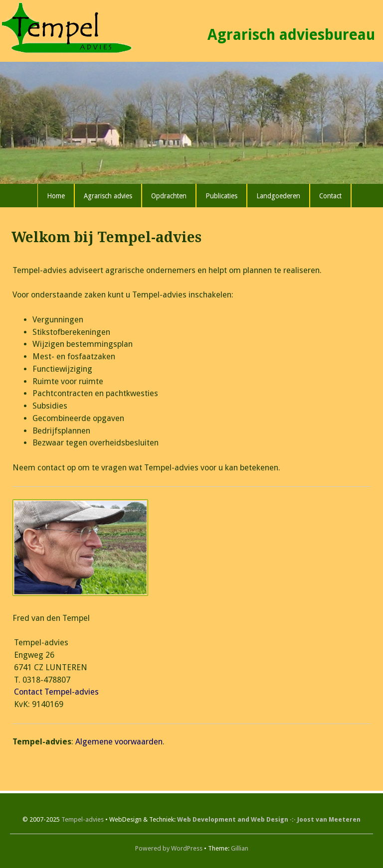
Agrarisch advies (108, 196)
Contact (330, 196)
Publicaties (221, 196)
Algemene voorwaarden (119, 742)
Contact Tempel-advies (56, 692)
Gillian (240, 848)
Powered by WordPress (169, 848)
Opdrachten (169, 196)
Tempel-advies (83, 819)
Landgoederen (278, 196)
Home (56, 196)
